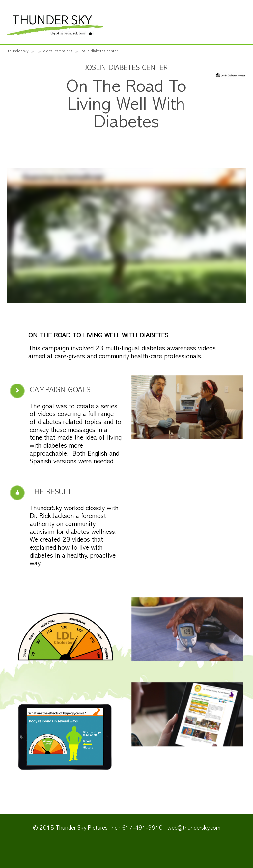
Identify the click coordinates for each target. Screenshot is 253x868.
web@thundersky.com (194, 828)
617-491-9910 (142, 828)
